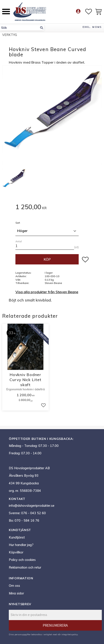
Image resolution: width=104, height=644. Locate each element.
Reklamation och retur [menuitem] (25, 567)
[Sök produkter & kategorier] (20, 28)
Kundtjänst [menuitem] (17, 537)
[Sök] (42, 28)
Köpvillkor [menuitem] (16, 552)
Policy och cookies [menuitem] (22, 560)
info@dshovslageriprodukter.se (32, 506)
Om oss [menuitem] (14, 586)
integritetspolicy (70, 634)
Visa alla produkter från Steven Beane (47, 292)
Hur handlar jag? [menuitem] (21, 545)
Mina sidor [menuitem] (16, 593)
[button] (6, 12)
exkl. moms (92, 27)
